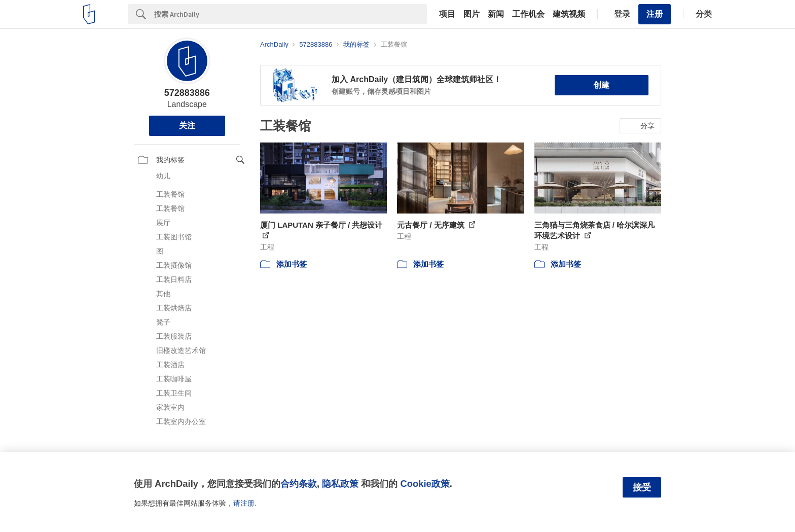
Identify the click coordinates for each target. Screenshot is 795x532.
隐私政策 (340, 484)
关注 (187, 126)
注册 (655, 14)
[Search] (291, 14)
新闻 (496, 14)
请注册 (244, 503)
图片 (472, 14)
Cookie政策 (425, 484)
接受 (642, 487)
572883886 (187, 93)
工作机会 (528, 14)
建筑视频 (569, 14)
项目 (447, 14)
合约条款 (299, 484)
